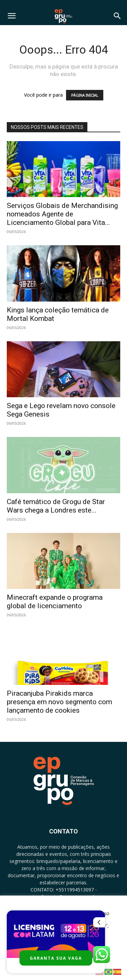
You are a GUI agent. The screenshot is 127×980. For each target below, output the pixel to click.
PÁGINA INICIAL (85, 95)
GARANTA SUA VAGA (56, 958)
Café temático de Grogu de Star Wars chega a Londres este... (56, 506)
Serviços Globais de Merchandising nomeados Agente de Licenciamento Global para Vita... (62, 214)
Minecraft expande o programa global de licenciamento (55, 602)
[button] (12, 16)
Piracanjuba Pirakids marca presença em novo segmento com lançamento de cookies (59, 702)
